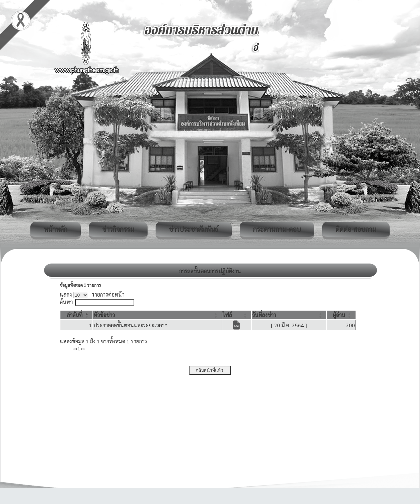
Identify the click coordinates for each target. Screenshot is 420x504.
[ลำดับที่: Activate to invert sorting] (76, 315)
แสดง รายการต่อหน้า (92, 294)
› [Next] (81, 348)
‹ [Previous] (77, 348)
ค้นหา (66, 302)
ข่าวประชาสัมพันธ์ (194, 229)
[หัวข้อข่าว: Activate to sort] (157, 315)
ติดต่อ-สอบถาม (356, 229)
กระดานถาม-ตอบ (277, 229)
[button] (75, 315)
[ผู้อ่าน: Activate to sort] (341, 315)
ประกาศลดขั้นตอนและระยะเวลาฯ (131, 325)
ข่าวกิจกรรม (118, 229)
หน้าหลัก (56, 229)
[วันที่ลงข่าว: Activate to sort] (289, 315)
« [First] (74, 348)
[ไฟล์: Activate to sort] (237, 315)
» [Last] (83, 348)
